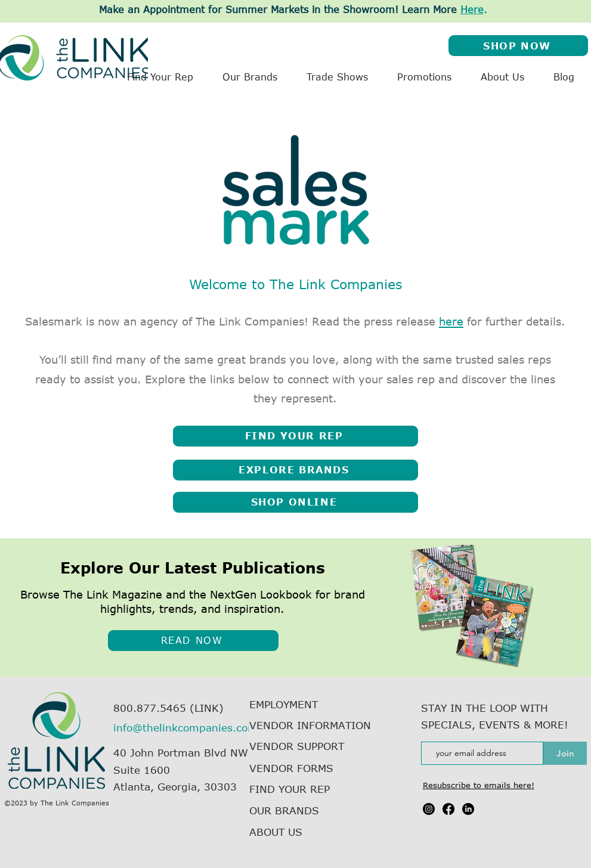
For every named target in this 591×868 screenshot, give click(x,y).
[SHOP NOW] (518, 46)
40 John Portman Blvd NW (181, 752)
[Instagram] (429, 809)
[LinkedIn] (468, 809)
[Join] (565, 753)
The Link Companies (75, 803)
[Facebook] (448, 809)
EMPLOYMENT (284, 704)
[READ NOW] (193, 641)
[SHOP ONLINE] (295, 502)
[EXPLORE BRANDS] (295, 470)
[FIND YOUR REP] (295, 436)
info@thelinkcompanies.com (185, 727)
